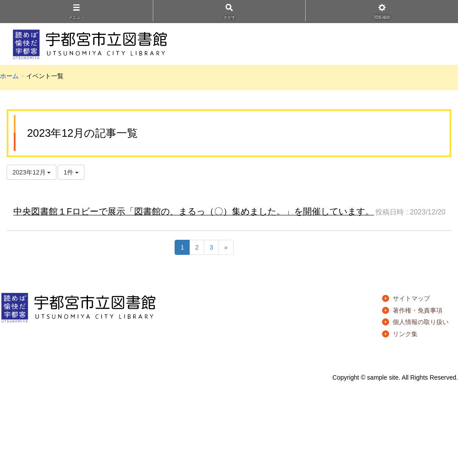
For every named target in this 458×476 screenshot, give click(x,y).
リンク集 (405, 334)
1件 (71, 172)
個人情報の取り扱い (421, 322)
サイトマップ (411, 298)
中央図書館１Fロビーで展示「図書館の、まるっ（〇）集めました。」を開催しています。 (194, 211)
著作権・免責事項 (418, 310)
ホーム (9, 76)
